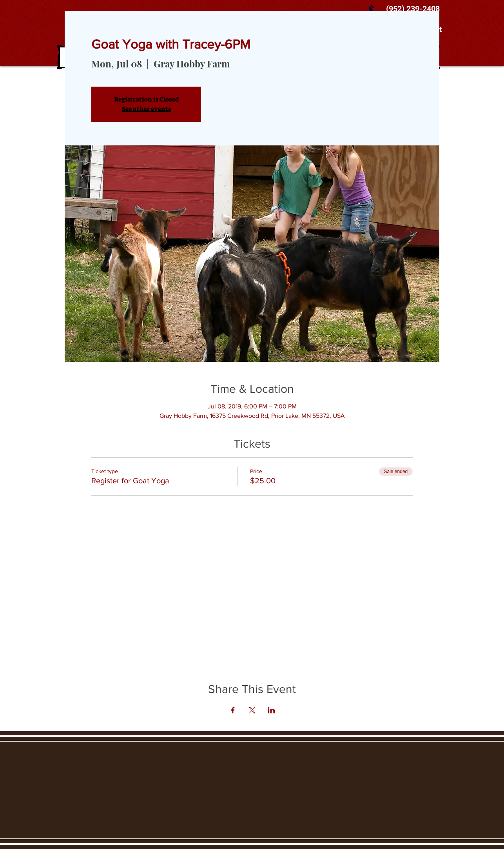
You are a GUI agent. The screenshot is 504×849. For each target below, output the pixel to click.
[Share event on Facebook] (233, 710)
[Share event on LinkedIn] (271, 710)
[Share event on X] (252, 710)
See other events (146, 109)
